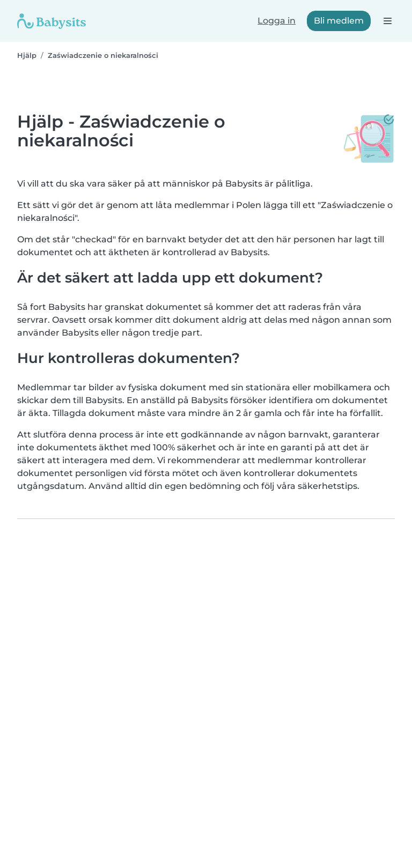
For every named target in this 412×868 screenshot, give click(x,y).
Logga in (277, 21)
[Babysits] (51, 21)
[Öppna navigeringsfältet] (387, 21)
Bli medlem (339, 21)
